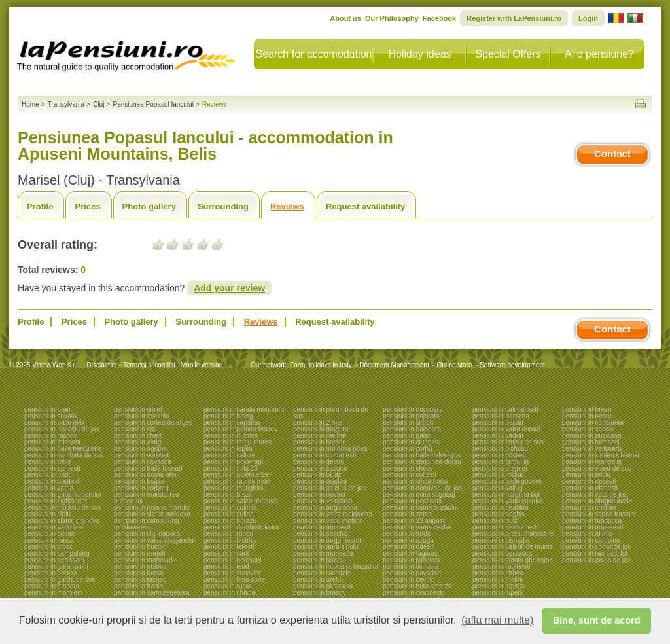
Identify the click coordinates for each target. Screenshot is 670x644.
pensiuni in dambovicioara (241, 527)
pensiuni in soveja (499, 586)
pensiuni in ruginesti (501, 566)
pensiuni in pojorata (411, 416)
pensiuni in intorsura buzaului (336, 566)
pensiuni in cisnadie (501, 540)
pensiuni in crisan (49, 534)
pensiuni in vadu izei (54, 527)
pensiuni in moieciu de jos (62, 429)
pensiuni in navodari (412, 573)
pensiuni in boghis (499, 514)
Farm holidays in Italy (321, 365)
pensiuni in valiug (498, 488)
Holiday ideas (419, 54)
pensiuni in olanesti (590, 488)
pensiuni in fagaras (410, 553)
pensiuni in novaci (319, 494)
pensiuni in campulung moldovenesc (147, 524)
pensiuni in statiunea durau (422, 462)
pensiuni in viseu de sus (597, 468)
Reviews (287, 206)
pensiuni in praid (48, 475)
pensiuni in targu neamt (327, 540)
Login (588, 18)
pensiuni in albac (49, 547)
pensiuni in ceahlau (501, 508)
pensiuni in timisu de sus (508, 442)
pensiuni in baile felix (54, 422)
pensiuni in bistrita (230, 540)
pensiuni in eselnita (142, 416)
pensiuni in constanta (593, 422)
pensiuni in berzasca (502, 553)
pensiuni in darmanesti (505, 527)
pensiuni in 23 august (414, 521)
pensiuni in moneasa (323, 553)
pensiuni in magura (321, 429)
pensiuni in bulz (495, 521)
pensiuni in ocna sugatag (419, 494)
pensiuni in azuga (408, 540)
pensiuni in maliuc (499, 475)
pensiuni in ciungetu (412, 442)
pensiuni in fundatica (592, 521)
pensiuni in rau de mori (237, 481)
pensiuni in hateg (228, 416)
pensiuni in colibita (230, 508)
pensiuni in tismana (411, 566)
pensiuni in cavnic (409, 580)
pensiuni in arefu (317, 580)
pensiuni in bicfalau (500, 449)
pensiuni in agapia (140, 449)
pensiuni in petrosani (54, 560)
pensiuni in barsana (501, 416)
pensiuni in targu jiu (501, 462)
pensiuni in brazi (227, 494)
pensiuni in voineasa (323, 501)
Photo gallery (149, 206)
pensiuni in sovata (50, 416)
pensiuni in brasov (320, 593)
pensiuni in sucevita (232, 573)
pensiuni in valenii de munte (513, 547)
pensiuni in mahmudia (146, 560)
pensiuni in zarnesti (52, 468)
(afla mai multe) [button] (497, 620)
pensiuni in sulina (229, 514)
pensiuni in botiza (139, 481)
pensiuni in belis (47, 462)
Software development (512, 365)
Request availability (365, 206)
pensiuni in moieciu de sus (62, 508)
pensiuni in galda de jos (596, 560)
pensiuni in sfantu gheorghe (513, 560)
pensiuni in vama (49, 488)
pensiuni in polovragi (233, 462)
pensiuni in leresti (229, 547)
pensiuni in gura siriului (326, 547)
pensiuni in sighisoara (56, 501)
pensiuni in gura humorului (62, 494)
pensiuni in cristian (589, 508)
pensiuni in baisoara (412, 429)
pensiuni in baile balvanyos (422, 455)
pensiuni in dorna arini (146, 475)
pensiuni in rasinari (320, 436)
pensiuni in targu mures (238, 442)
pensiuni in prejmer (500, 468)
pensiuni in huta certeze (417, 586)
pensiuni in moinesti (322, 527)
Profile (40, 206)
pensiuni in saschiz (321, 534)
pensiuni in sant (226, 553)
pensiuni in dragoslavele (597, 501)
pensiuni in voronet (141, 455)
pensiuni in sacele (588, 429)
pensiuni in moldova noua (330, 449)
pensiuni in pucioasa (592, 436)
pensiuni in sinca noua (415, 481)
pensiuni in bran (47, 409)
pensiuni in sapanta (232, 422)
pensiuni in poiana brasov (240, 429)
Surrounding (223, 206)
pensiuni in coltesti (410, 475)
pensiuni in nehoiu (589, 416)
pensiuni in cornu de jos (596, 547)
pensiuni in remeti (139, 553)
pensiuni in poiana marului (152, 508)
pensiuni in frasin (138, 586)
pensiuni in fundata (52, 586)
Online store (455, 365)
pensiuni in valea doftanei (240, 501)
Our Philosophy (392, 18)
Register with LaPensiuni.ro (514, 18)
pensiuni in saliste (229, 455)
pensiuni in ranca (49, 540)
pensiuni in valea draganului (154, 540)
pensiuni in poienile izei (237, 475)
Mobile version (201, 365)
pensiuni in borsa (139, 573)
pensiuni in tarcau (319, 560)
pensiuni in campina (591, 540)
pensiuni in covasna (143, 462)
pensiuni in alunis (587, 534)
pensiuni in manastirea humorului (147, 498)
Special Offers (508, 54)
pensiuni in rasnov (51, 436)
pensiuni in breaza (51, 573)
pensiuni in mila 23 (231, 468)
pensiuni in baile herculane (63, 449)
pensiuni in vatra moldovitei (333, 514)
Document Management (394, 365)
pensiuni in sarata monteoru (244, 409)
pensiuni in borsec (320, 442)
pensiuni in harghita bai (506, 494)
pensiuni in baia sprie (234, 580)
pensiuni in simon (408, 422)
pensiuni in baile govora (507, 481)
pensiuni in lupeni (498, 593)
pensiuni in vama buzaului (420, 508)
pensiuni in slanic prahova (62, 521)
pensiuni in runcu (228, 534)
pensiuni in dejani (318, 462)
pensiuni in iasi (135, 429)
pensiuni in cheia (138, 436)
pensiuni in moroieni (53, 593)
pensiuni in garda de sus (60, 580)
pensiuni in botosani (232, 560)
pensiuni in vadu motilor (327, 521)
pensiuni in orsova (140, 566)
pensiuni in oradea (320, 481)
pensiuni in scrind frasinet (599, 514)
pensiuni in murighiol (233, 488)
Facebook (439, 18)
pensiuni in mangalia (592, 462)
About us (345, 18)
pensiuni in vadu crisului (507, 501)
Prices (87, 206)
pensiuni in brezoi (588, 409)
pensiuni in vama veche (417, 527)
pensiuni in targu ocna (325, 508)
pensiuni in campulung (57, 553)
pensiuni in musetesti (592, 527)
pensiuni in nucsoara (413, 409)
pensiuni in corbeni (141, 488)
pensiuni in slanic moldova (152, 514)
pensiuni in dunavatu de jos (422, 488)
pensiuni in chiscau (231, 593)
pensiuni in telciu (586, 475)
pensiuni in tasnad (140, 580)
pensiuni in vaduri (498, 436)
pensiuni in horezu (230, 521)
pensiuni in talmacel (591, 442)
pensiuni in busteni (141, 547)
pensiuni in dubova (231, 436)
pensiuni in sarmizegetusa (152, 593)
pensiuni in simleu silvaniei (601, 455)
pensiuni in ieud (226, 566)
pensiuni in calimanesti (505, 409)
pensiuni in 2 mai (318, 422)
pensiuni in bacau (498, 422)
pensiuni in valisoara (592, 449)
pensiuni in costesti (500, 455)
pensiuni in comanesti (325, 455)
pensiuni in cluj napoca (147, 534)
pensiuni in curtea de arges (153, 422)
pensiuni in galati (407, 436)
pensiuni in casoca (320, 468)
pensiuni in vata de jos (594, 494)
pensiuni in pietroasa (323, 586)
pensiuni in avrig (137, 442)
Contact (612, 153)
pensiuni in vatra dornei (506, 429)
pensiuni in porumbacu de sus (331, 413)
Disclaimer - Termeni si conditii (131, 365)
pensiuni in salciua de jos (329, 488)
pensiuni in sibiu (47, 514)
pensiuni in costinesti (413, 593)
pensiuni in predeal (52, 481)
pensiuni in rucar (227, 586)
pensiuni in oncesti (589, 481)
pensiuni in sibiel (138, 409)
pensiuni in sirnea (498, 573)
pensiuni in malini (498, 580)
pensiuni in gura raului (56, 566)
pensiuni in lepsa (228, 449)
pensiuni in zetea (407, 514)
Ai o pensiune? (599, 54)
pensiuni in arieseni (52, 442)
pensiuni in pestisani (412, 501)
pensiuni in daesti (408, 547)
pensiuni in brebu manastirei (513, 534)
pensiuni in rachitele (322, 573)
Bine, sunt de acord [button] (597, 620)
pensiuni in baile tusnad (148, 468)
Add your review (229, 288)
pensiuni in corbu (408, 449)
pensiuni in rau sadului (595, 553)
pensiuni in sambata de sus (64, 455)
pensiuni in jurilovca (411, 560)
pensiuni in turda (407, 534)
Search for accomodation (314, 54)
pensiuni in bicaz (317, 475)
